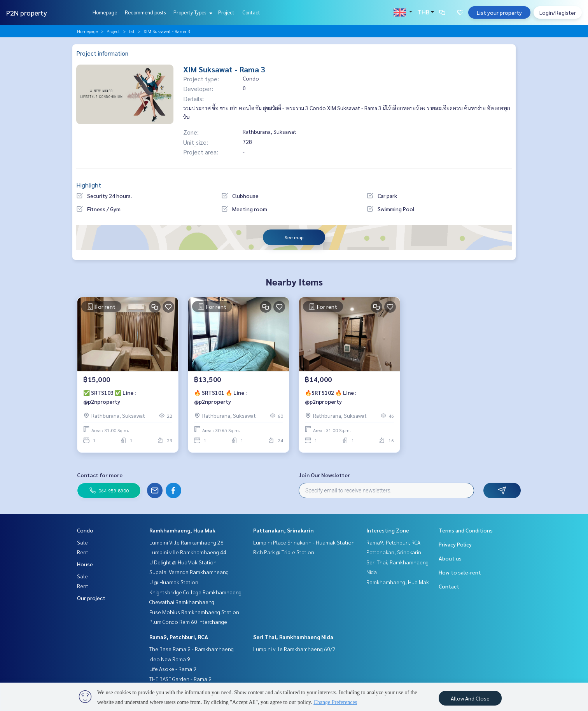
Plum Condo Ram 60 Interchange (188, 622)
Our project (91, 598)
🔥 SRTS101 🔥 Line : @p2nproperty (220, 398)
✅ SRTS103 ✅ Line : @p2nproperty (109, 398)
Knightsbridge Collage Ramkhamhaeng (195, 592)
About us (450, 558)
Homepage (105, 12)
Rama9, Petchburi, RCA (179, 637)
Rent (83, 552)
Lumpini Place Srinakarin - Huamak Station (304, 542)
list (132, 31)
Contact (251, 12)
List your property (499, 12)
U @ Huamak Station (174, 582)
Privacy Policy (455, 544)
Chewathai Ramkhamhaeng (182, 602)
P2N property (27, 13)
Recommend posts (145, 12)
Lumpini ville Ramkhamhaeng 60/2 (294, 649)
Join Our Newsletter (324, 475)
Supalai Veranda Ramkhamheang (189, 572)
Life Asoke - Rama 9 (173, 669)
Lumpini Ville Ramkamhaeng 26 (186, 542)
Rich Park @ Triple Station (284, 552)
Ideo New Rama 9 (170, 659)
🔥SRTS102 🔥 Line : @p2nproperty (331, 398)
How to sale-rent (460, 572)
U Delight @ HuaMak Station (183, 562)
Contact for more (100, 475)
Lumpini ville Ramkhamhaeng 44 (188, 552)
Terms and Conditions (466, 530)
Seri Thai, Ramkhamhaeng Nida (293, 637)
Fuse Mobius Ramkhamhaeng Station (194, 612)
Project (226, 12)
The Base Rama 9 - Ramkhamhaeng (192, 649)
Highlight (89, 185)
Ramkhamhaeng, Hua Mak (182, 530)
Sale (82, 542)
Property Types (192, 12)
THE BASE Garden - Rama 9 (180, 679)
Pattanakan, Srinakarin (283, 530)
